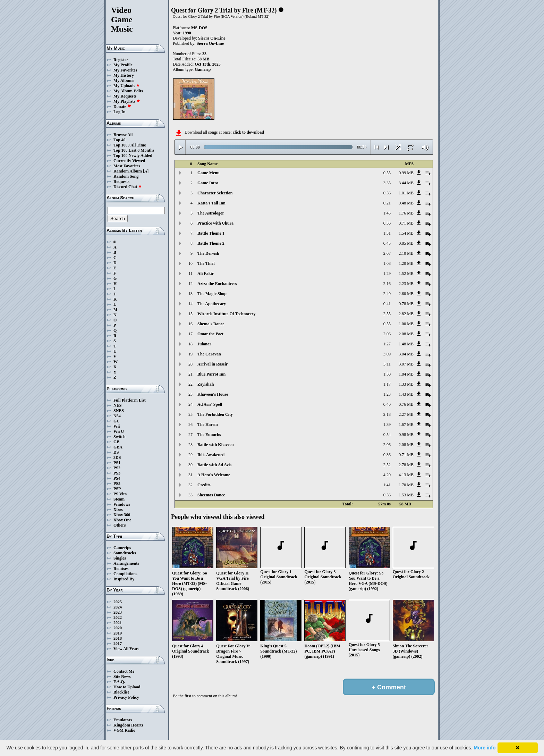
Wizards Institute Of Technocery (226, 314)
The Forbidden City (215, 414)
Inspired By (124, 579)
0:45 (387, 243)
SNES (119, 411)
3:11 (387, 364)
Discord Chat (128, 187)
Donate (122, 107)
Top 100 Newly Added (133, 156)
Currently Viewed (129, 161)
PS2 (117, 468)
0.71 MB (406, 223)
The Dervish (208, 253)
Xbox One (122, 520)
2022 (118, 618)
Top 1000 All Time (130, 145)
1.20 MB (406, 263)
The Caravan (209, 354)
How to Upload (127, 687)
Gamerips (122, 548)
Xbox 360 (122, 515)
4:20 (387, 475)
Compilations (125, 574)
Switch (120, 437)
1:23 (387, 394)
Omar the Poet (210, 334)
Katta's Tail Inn (211, 203)
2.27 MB (406, 414)
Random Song (126, 176)
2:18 (387, 414)
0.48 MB (406, 203)
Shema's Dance (211, 324)
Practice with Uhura (215, 223)
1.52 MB (406, 274)
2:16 (387, 284)
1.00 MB (406, 324)
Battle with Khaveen (216, 445)
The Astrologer (211, 213)
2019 (118, 633)
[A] (146, 171)
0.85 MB (406, 243)
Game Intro (208, 183)
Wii (117, 426)
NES (117, 405)
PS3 (117, 473)
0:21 (387, 203)
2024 (118, 607)
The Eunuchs (209, 435)
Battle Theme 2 (211, 243)
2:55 (387, 314)
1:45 (387, 213)
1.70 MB (406, 485)
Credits (204, 485)
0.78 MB (406, 304)
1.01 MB (406, 193)
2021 (118, 623)
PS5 (117, 484)
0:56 (387, 193)
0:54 (387, 435)
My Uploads (127, 86)
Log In (119, 112)
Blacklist (121, 692)
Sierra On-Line (212, 38)
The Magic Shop (212, 294)
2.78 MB (406, 465)
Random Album (128, 171)
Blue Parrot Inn (211, 374)
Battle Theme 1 (211, 233)
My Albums (124, 81)
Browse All (123, 135)
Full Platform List (130, 400)
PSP (117, 489)
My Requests (125, 96)
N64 (117, 416)
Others (120, 525)
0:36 (387, 223)
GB (116, 442)
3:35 (387, 183)
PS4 (117, 478)
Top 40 (120, 140)
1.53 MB (406, 495)
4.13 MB (406, 475)
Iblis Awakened (211, 455)
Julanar (204, 344)
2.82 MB (406, 314)
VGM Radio (124, 730)
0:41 (387, 304)
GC (117, 421)
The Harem (208, 425)
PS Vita (120, 494)
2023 (118, 612)
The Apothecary (212, 304)
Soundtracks (125, 553)
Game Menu (209, 173)
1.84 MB (406, 374)
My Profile (123, 65)
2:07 (387, 253)
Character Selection (215, 193)
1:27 (387, 344)
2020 (118, 628)
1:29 (387, 274)
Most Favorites (127, 166)
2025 (118, 602)
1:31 (387, 233)
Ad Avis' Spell (210, 404)
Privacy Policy (126, 697)
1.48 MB (406, 344)
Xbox (118, 510)
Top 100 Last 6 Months (134, 150)
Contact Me (124, 671)
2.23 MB (406, 284)
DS (116, 452)
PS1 (117, 463)
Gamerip (203, 69)
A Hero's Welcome (214, 475)
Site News (122, 677)
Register (121, 60)
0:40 (387, 404)
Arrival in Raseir (212, 364)
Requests (121, 182)
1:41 (387, 485)
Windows (122, 504)
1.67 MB (406, 425)
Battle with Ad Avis (214, 465)
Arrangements (126, 563)
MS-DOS (199, 28)
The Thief (206, 263)
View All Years (126, 649)
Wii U (119, 431)
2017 (118, 644)
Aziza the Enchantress (217, 284)
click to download (248, 132)
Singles (120, 558)
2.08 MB (406, 334)
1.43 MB (406, 394)
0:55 (387, 173)
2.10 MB (406, 253)
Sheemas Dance (211, 495)
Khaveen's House (213, 394)
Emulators (123, 720)
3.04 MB (406, 354)
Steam (119, 499)
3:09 (387, 354)
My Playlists (127, 101)
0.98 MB (406, 435)
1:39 (387, 425)
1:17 (387, 384)
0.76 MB (406, 404)
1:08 (387, 263)
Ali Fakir (206, 274)
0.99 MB (406, 173)
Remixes (121, 569)
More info (485, 748)
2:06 (387, 334)
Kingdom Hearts (128, 725)
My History (124, 75)
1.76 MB (406, 213)
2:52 (387, 465)
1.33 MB (406, 384)
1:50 (387, 374)
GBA (118, 447)
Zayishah (206, 384)
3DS (117, 457)
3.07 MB (406, 364)
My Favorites (125, 70)
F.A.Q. (119, 682)
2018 (118, 638)
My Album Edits (128, 91)
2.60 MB (406, 294)
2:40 (387, 294)
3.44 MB (406, 183)
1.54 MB (406, 233)
